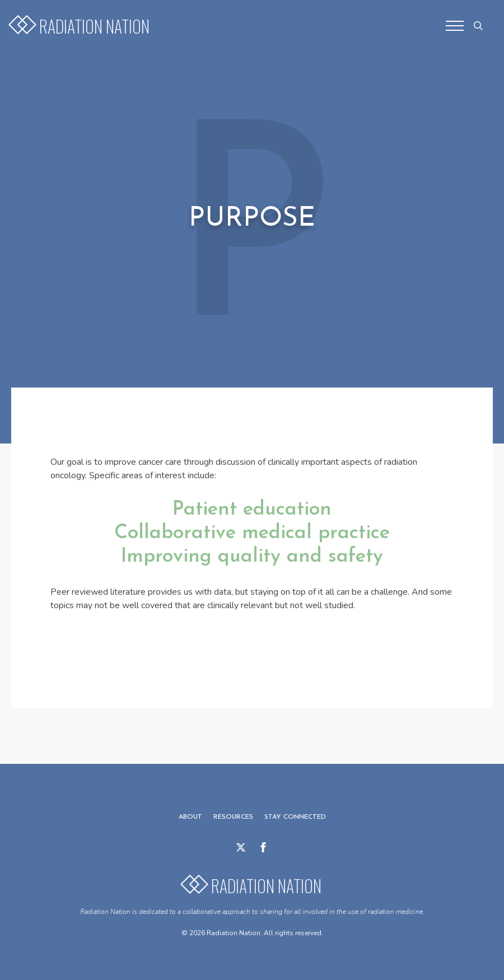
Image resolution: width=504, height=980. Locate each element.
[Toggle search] (478, 26)
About (190, 817)
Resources (233, 817)
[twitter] (241, 847)
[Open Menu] (455, 26)
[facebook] (263, 847)
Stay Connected (295, 817)
